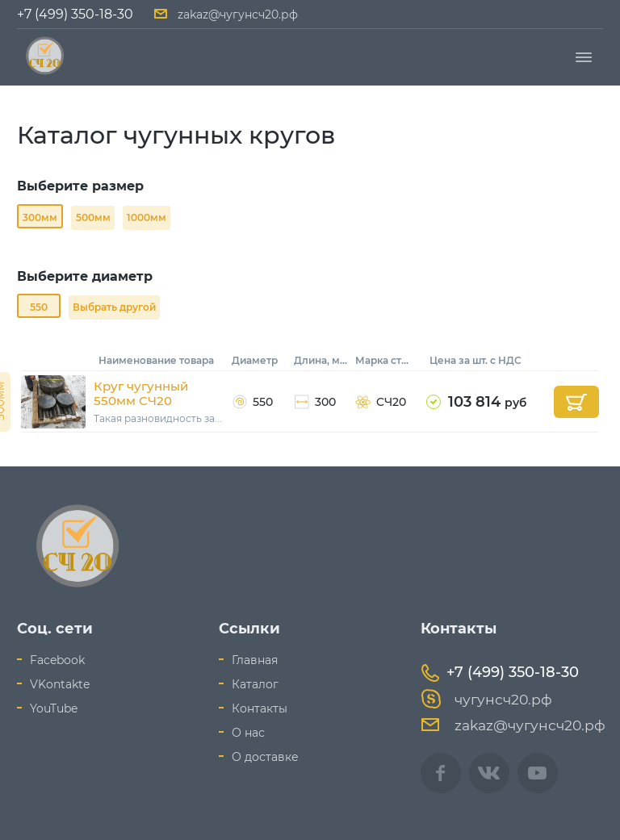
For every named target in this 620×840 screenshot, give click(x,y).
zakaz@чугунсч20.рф (238, 15)
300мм (40, 217)
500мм (93, 217)
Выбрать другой (114, 307)
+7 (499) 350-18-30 (75, 14)
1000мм (147, 217)
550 (39, 307)
